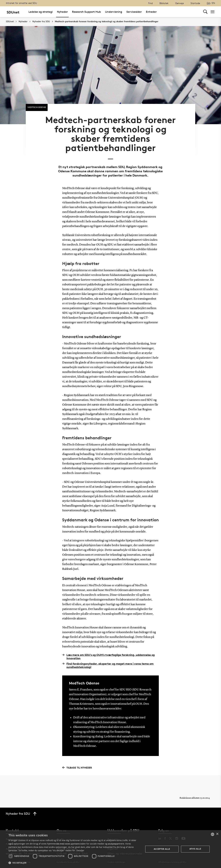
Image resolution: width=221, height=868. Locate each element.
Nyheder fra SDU (41, 21)
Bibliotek (164, 3)
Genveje (179, 3)
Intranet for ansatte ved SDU (21, 3)
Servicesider (134, 12)
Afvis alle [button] (195, 849)
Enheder (151, 12)
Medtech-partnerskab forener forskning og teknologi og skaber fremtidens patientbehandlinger (107, 21)
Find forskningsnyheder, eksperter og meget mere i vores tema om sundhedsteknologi (108, 665)
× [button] (217, 834)
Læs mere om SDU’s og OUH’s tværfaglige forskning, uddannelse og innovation (108, 656)
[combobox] (213, 834)
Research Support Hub (86, 12)
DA (208, 3)
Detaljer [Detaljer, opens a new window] (80, 850)
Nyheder (62, 12)
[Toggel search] (205, 12)
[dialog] (110, 849)
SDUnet (10, 21)
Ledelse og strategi (41, 12)
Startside (195, 3)
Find (150, 3)
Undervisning (114, 12)
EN (214, 3)
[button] (74, 863)
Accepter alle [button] (162, 849)
